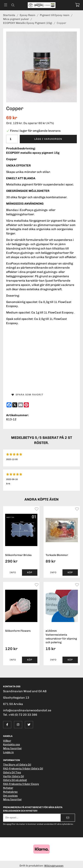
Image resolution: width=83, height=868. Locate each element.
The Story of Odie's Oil (17, 765)
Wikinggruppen (54, 866)
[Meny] (6, 5)
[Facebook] (9, 405)
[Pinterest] (26, 405)
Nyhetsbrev (10, 792)
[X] (15, 405)
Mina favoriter (12, 748)
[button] (30, 573)
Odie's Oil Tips (12, 772)
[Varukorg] (77, 5)
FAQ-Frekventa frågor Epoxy (21, 784)
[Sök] (13, 5)
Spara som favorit (27, 395)
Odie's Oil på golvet (15, 780)
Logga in (8, 752)
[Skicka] (68, 818)
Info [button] (13, 572)
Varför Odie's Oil (13, 776)
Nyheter (8, 788)
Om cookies (10, 796)
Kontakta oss (12, 744)
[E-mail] (21, 405)
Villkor (7, 741)
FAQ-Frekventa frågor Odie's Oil (23, 768)
